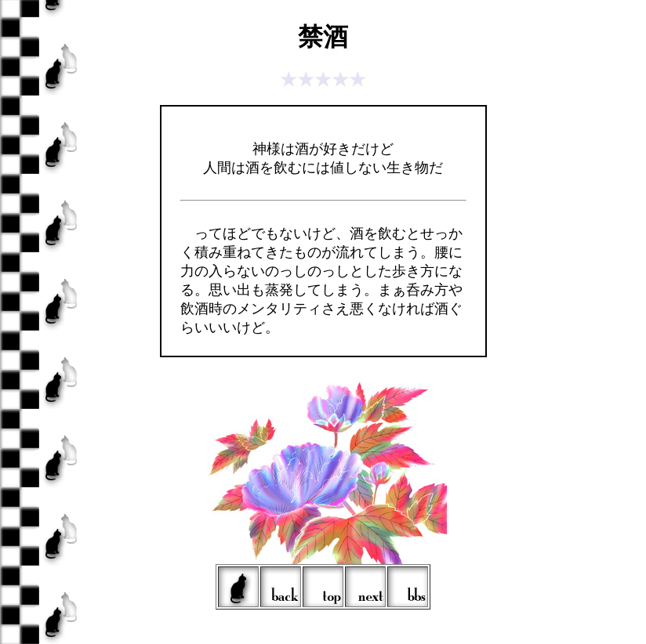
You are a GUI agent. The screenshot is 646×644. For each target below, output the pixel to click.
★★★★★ (323, 80)
